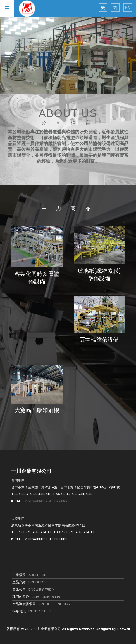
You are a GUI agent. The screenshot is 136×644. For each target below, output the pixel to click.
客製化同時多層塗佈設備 (37, 278)
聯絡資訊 (32, 612)
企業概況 (29, 575)
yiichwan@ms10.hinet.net (46, 501)
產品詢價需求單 (41, 604)
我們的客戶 (37, 597)
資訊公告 (34, 590)
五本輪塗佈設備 (99, 340)
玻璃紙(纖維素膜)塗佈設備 (99, 275)
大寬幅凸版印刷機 (37, 411)
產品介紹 (30, 582)
